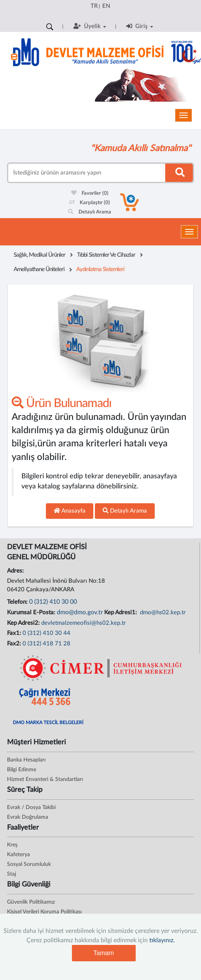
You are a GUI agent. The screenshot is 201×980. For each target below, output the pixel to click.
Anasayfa (70, 511)
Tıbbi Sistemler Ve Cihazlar (106, 255)
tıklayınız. (162, 940)
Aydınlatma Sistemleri (100, 269)
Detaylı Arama (90, 212)
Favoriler (90, 193)
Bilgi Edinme (22, 770)
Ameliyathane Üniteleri (39, 269)
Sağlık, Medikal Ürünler (39, 255)
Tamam (103, 953)
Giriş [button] (140, 26)
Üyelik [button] (90, 26)
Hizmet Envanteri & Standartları (45, 779)
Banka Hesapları (26, 760)
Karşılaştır (90, 203)
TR (94, 6)
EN (106, 6)
